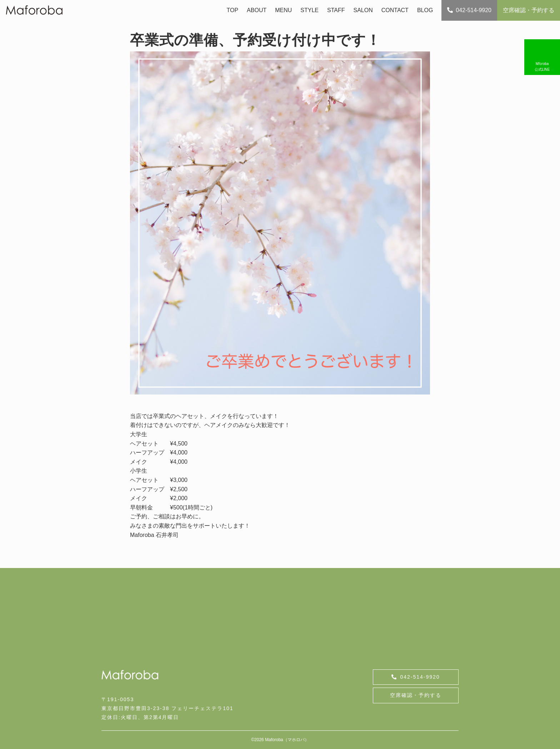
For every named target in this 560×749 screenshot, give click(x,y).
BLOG (425, 10)
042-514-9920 (469, 10)
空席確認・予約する (529, 10)
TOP (232, 10)
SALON (363, 10)
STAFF (336, 10)
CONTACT (395, 10)
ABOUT (257, 10)
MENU (283, 10)
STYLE (309, 10)
